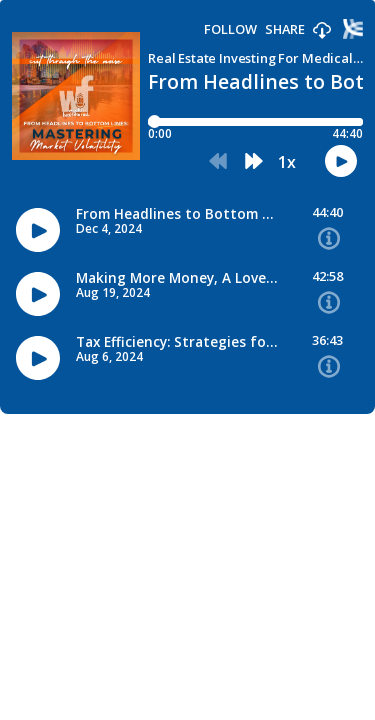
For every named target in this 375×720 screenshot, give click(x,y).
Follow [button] (230, 29)
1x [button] (287, 162)
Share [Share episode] (285, 29)
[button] (322, 31)
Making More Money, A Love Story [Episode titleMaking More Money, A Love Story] (177, 278)
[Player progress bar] (255, 122)
